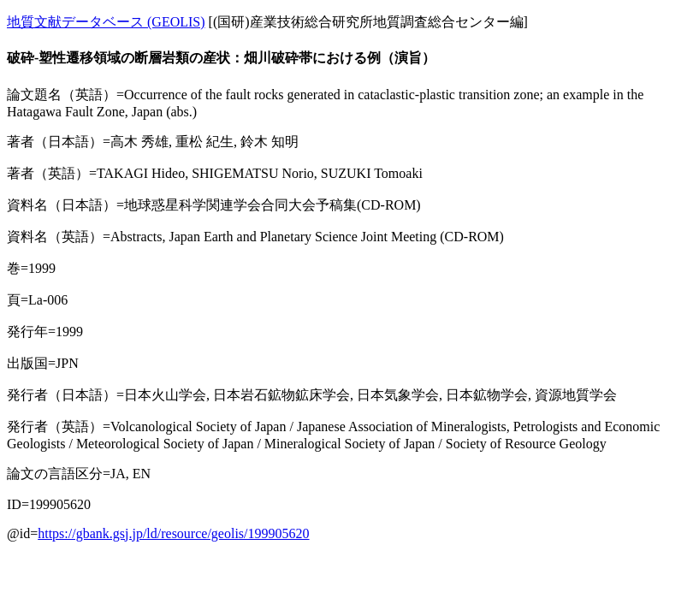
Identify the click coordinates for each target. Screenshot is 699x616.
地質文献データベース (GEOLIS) (106, 22)
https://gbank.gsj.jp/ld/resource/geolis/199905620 (173, 533)
